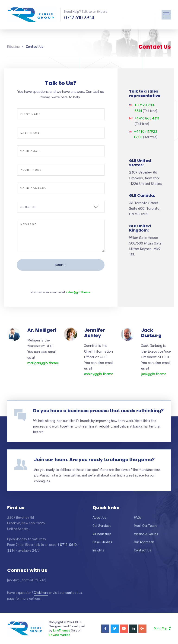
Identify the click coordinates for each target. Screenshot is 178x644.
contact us (74, 593)
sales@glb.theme (78, 292)
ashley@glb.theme (99, 374)
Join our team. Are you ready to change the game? (94, 460)
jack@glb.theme (154, 374)
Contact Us (143, 550)
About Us (99, 518)
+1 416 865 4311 (147, 118)
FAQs (138, 518)
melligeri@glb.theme (43, 363)
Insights (98, 550)
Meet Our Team (145, 526)
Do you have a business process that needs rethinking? (98, 411)
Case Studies (102, 542)
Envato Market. (60, 635)
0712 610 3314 (79, 18)
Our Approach (144, 542)
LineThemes (62, 630)
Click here (41, 593)
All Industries (102, 534)
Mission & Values (146, 534)
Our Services (102, 526)
